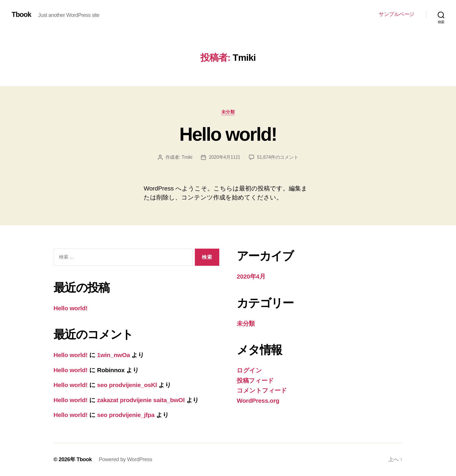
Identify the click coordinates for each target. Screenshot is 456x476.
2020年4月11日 (225, 157)
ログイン (249, 370)
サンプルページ (397, 14)
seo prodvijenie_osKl (127, 385)
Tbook (21, 15)
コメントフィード (262, 390)
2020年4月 (251, 276)
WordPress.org (258, 401)
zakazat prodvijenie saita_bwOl (141, 400)
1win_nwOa (114, 355)
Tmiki (187, 157)
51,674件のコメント (278, 157)
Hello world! (228, 134)
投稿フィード (255, 380)
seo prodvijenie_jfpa (126, 415)
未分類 (228, 112)
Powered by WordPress (125, 459)
